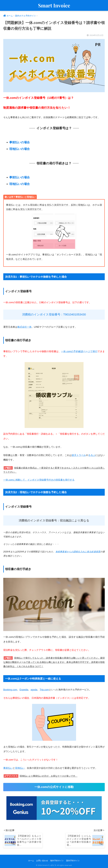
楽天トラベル (79, 455)
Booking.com (10, 690)
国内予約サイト (73, 861)
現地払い (20, 768)
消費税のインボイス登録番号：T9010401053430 (54, 314)
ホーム (31, 861)
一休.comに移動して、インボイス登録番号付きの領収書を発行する (39, 480)
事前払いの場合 (20, 142)
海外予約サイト (57, 861)
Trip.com (44, 690)
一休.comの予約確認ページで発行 (79, 351)
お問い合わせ (42, 861)
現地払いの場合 (20, 149)
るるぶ (92, 455)
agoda (34, 690)
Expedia (24, 690)
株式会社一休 (24, 327)
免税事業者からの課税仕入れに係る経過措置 (78, 552)
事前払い (8, 768)
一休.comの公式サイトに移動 (54, 787)
